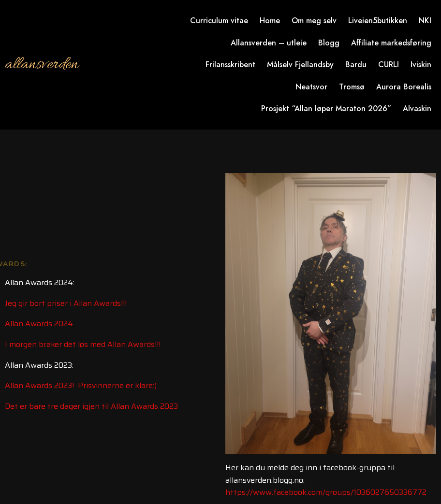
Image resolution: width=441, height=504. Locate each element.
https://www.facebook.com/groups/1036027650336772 (326, 492)
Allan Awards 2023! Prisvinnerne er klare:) (81, 385)
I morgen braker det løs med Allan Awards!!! (83, 344)
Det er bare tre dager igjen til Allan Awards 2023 (91, 406)
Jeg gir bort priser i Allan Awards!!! (66, 303)
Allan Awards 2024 (39, 324)
